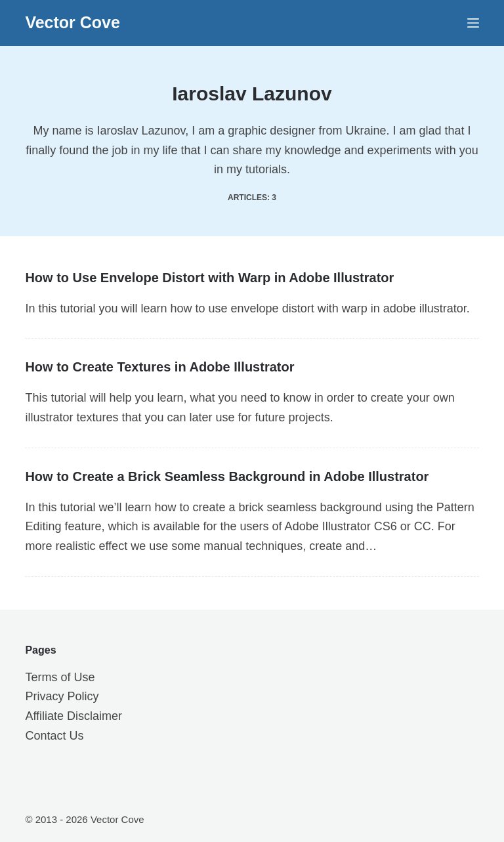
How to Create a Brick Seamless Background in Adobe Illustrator (227, 476)
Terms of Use (60, 677)
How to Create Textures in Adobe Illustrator (159, 367)
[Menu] (473, 23)
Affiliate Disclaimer (73, 716)
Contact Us (54, 736)
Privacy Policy (62, 696)
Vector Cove (73, 22)
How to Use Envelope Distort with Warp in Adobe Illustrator (209, 278)
